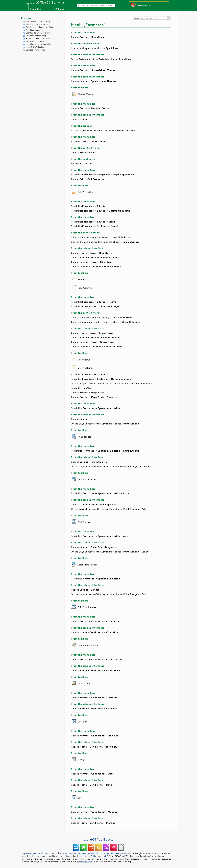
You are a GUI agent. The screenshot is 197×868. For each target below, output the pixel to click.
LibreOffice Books (98, 839)
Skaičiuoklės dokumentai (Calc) (39, 27)
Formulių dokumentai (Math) (38, 38)
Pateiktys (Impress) (34, 30)
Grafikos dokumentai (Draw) (38, 33)
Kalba (58, 9)
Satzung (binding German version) (116, 853)
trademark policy (84, 862)
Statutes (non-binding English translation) (79, 853)
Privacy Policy (51, 853)
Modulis (35, 9)
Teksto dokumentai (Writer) (38, 21)
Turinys (26, 18)
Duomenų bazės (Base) (36, 36)
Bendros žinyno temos (35, 50)
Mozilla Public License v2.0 (96, 856)
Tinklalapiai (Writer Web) (37, 24)
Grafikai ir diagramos (35, 41)
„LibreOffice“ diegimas (36, 47)
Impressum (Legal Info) (32, 853)
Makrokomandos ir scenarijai (38, 44)
